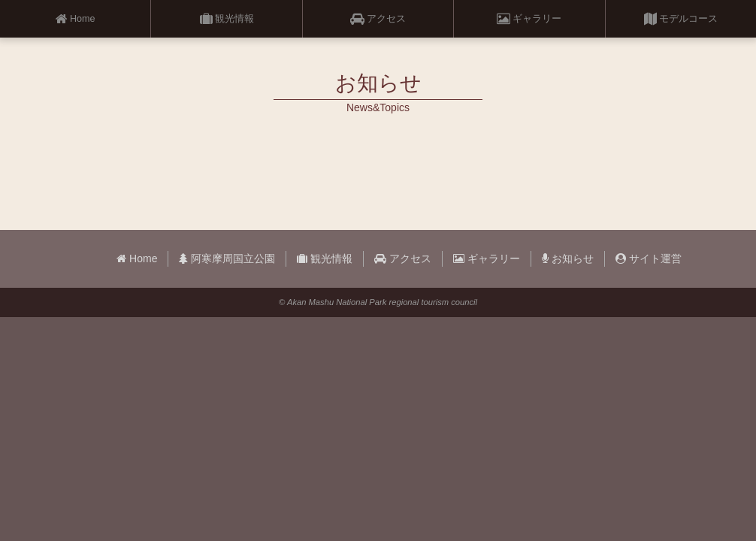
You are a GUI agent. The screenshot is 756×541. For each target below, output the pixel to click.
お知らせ (568, 258)
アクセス (378, 19)
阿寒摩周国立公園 (227, 258)
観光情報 (227, 19)
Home (76, 19)
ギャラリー (529, 19)
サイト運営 (649, 258)
